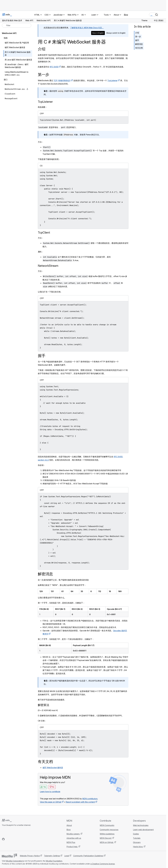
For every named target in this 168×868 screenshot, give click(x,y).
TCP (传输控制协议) (62, 80)
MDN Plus (71, 842)
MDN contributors (90, 799)
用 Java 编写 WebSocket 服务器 (18, 60)
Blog (126, 15)
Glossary (137, 842)
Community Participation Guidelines (88, 856)
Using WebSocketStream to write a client (17, 73)
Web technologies (141, 825)
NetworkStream (48, 266)
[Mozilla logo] (9, 856)
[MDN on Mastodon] (16, 839)
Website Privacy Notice (30, 856)
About (69, 825)
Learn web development (143, 830)
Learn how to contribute (50, 792)
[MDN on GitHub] (3, 839)
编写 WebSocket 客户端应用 (17, 43)
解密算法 (44, 705)
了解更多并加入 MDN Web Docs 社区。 (87, 28)
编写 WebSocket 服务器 (53, 768)
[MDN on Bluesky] (8, 839)
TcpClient (44, 233)
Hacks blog (138, 847)
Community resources (109, 830)
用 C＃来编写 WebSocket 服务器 (18, 54)
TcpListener (112, 80)
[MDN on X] (12, 839)
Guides (136, 834)
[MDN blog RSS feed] (20, 839)
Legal (67, 856)
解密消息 (139, 44)
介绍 (42, 49)
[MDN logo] (7, 820)
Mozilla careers (73, 834)
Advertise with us (74, 838)
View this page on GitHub (51, 802)
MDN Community (107, 825)
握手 (137, 40)
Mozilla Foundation (54, 861)
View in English (98, 33)
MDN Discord (106, 838)
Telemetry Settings (52, 856)
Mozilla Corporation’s (15, 861)
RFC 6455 (54, 67)
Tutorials (137, 838)
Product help (72, 847)
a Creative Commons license (103, 864)
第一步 (138, 37)
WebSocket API (9, 33)
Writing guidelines (107, 834)
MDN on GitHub (107, 842)
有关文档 (139, 48)
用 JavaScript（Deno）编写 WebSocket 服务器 (17, 66)
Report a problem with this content (80, 802)
